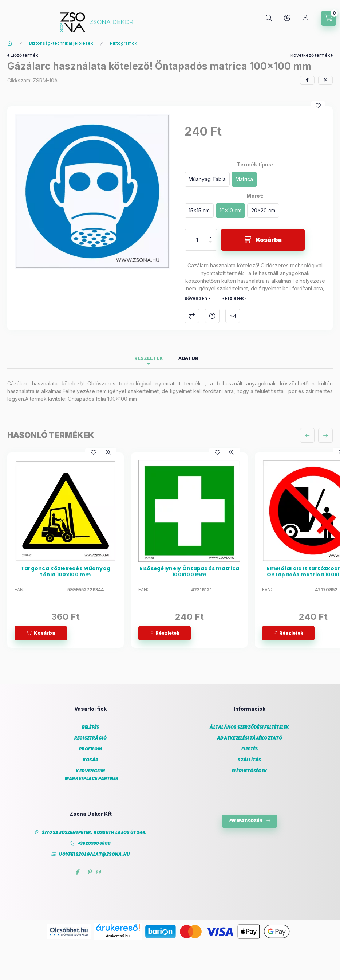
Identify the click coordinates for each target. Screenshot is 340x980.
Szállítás (249, 760)
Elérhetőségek (250, 771)
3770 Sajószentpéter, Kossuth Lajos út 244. (94, 833)
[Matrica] (244, 179)
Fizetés (250, 749)
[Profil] (305, 18)
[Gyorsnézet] (108, 452)
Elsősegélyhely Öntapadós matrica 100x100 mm (189, 572)
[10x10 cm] (230, 211)
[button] (92, 191)
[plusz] (210, 234)
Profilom (90, 749)
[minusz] (210, 245)
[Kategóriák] (10, 22)
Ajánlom (233, 316)
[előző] (307, 435)
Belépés (91, 727)
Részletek (232, 298)
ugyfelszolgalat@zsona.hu (94, 854)
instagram (98, 872)
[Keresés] (269, 18)
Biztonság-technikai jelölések (61, 43)
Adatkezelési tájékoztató (250, 738)
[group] (170, 550)
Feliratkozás (246, 821)
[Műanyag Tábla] (207, 179)
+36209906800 (94, 844)
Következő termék (310, 55)
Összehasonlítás (192, 316)
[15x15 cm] (199, 211)
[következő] (325, 435)
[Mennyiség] (197, 240)
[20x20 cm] (263, 211)
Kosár (90, 760)
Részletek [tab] (149, 358)
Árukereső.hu (118, 936)
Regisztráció (91, 738)
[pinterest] (325, 80)
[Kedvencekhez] (318, 106)
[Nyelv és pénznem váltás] (287, 18)
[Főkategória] (10, 43)
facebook (77, 872)
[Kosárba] (263, 240)
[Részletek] (165, 633)
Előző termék (24, 55)
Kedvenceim (90, 771)
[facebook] (307, 80)
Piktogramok (124, 43)
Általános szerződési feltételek (249, 727)
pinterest (89, 872)
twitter (83, 872)
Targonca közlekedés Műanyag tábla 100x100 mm (66, 572)
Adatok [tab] (189, 358)
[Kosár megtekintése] (329, 18)
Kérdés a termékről (212, 316)
